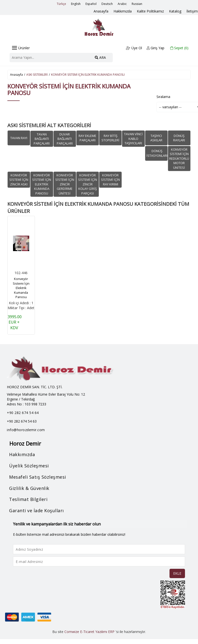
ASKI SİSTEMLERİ (37, 75)
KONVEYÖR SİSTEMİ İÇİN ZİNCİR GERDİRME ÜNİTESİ (65, 184)
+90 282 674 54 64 (23, 413)
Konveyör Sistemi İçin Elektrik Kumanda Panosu (21, 288)
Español (91, 4)
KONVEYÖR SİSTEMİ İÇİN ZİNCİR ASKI (19, 179)
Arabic (122, 4)
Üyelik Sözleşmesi (29, 466)
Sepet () (180, 48)
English (76, 4)
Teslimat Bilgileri (28, 499)
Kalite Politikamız (151, 11)
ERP (111, 632)
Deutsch (107, 4)
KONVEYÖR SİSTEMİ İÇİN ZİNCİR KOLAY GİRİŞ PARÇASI (88, 184)
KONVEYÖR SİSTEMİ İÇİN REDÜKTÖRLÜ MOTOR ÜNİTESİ (179, 158)
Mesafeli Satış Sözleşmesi (38, 477)
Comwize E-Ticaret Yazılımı (86, 632)
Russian (137, 4)
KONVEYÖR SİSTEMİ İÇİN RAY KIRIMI (110, 179)
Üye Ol (134, 48)
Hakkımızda (124, 11)
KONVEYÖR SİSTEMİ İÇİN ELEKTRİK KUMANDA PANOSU (88, 75)
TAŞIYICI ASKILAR (156, 138)
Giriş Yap (156, 48)
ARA (100, 57)
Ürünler (21, 48)
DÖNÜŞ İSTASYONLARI (157, 153)
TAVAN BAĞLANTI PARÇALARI (42, 139)
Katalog (176, 11)
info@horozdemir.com (26, 430)
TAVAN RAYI (19, 138)
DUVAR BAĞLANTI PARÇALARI (65, 139)
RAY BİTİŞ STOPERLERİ (110, 138)
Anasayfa (102, 11)
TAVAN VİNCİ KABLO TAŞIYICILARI (133, 139)
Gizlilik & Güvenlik (29, 488)
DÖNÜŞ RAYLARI (179, 138)
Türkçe (61, 4)
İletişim (192, 11)
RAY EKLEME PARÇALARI (87, 138)
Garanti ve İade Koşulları (37, 510)
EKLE (177, 573)
